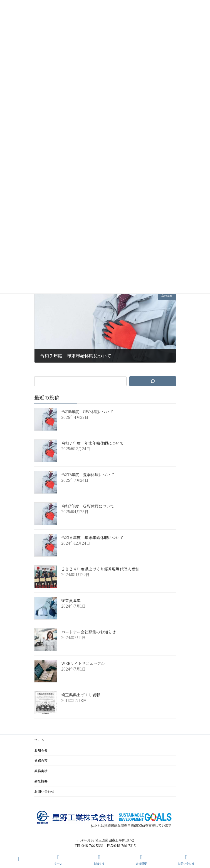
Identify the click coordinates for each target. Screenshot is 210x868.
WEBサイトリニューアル (83, 663)
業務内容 (41, 760)
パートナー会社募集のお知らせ (88, 632)
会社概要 (41, 781)
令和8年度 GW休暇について (87, 412)
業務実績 (41, 771)
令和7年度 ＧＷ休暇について (88, 506)
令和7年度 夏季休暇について (88, 475)
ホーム (39, 740)
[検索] (152, 381)
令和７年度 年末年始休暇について (92, 443)
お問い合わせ (44, 791)
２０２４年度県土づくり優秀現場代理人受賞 (100, 569)
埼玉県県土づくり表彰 (81, 695)
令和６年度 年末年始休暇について (92, 537)
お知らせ (41, 750)
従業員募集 (71, 600)
